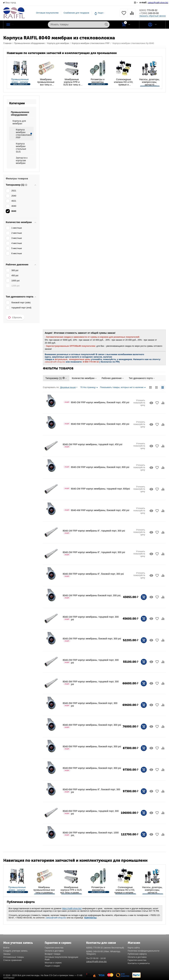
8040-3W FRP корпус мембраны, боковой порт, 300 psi (90, 704)
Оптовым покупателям (47, 13)
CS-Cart (53, 975)
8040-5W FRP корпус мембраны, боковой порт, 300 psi (92, 748)
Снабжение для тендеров (76, 13)
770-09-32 (151, 10)
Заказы (7, 954)
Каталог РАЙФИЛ (24, 25)
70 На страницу (89, 388)
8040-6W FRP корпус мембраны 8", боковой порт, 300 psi (91, 791)
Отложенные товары (14, 957)
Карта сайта (134, 948)
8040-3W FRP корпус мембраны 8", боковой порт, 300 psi (93, 575)
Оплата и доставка (54, 951)
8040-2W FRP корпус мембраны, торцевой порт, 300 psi (91, 661)
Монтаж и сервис (53, 963)
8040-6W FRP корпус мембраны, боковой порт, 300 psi (92, 769)
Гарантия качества (54, 948)
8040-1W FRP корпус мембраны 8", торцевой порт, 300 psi (94, 532)
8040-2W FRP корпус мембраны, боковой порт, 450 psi (96, 402)
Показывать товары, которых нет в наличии (123, 388)
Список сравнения (12, 960)
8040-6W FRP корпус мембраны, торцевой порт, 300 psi (91, 812)
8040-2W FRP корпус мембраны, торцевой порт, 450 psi (93, 445)
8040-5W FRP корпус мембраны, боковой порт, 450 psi (96, 424)
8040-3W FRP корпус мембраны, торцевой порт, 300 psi (91, 683)
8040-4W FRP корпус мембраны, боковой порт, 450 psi (96, 510)
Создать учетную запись (15, 951)
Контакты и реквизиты (139, 963)
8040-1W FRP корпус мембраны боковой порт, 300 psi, (92, 596)
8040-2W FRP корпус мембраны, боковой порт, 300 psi (92, 640)
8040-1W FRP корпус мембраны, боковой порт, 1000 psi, (91, 834)
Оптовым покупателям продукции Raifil (61, 958)
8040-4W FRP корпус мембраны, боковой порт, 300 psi (92, 726)
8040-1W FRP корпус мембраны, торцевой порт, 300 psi (91, 618)
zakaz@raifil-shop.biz (56, 918)
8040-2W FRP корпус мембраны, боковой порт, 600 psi (96, 467)
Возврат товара (52, 954)
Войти (6, 948)
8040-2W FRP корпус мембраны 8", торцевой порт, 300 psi (94, 553)
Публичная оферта (137, 954)
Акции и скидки (52, 966)
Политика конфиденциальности (144, 951)
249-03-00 (152, 13)
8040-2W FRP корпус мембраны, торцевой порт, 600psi (97, 489)
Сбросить (15, 318)
